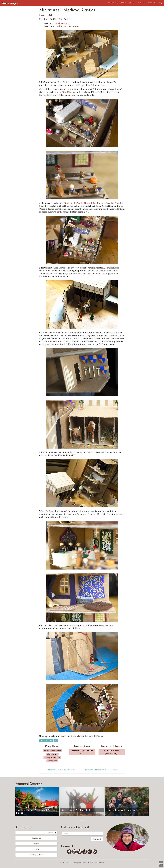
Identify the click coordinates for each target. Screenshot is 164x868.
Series (36, 844)
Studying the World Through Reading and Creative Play (91, 203)
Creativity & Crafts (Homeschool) (112, 752)
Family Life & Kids (52, 757)
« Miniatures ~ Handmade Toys (60, 770)
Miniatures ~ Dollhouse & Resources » (101, 770)
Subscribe (97, 839)
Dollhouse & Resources (68, 26)
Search (52, 832)
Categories (37, 838)
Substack (152, 3)
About (132, 3)
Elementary (52, 754)
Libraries (37, 849)
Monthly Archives (36, 855)
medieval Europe (67, 92)
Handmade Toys (63, 23)
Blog (160, 3)
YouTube (141, 3)
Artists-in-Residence (52, 751)
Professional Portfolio (117, 3)
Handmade (52, 761)
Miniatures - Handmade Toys (83, 752)
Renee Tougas (10, 3)
